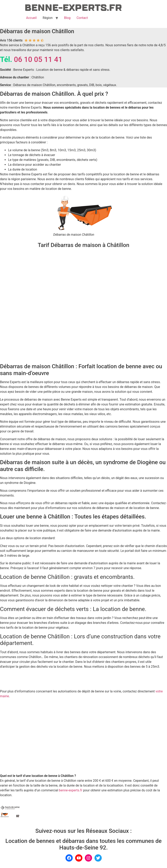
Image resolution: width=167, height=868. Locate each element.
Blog (67, 18)
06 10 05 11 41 (38, 60)
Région (48, 18)
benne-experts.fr (71, 790)
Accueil (31, 18)
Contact (82, 18)
